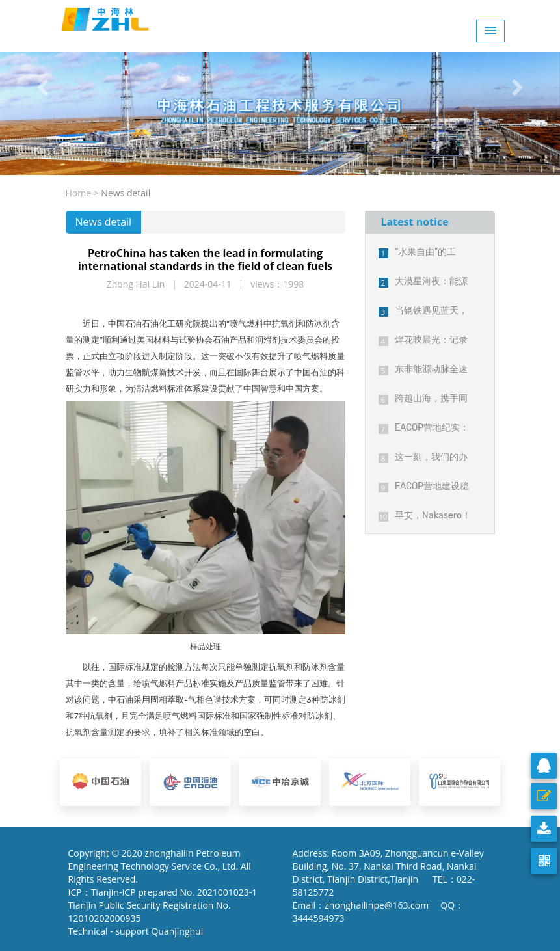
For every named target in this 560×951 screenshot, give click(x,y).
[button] (42, 87)
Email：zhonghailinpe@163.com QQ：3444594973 (379, 912)
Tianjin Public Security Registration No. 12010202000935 (150, 912)
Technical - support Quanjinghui (138, 931)
